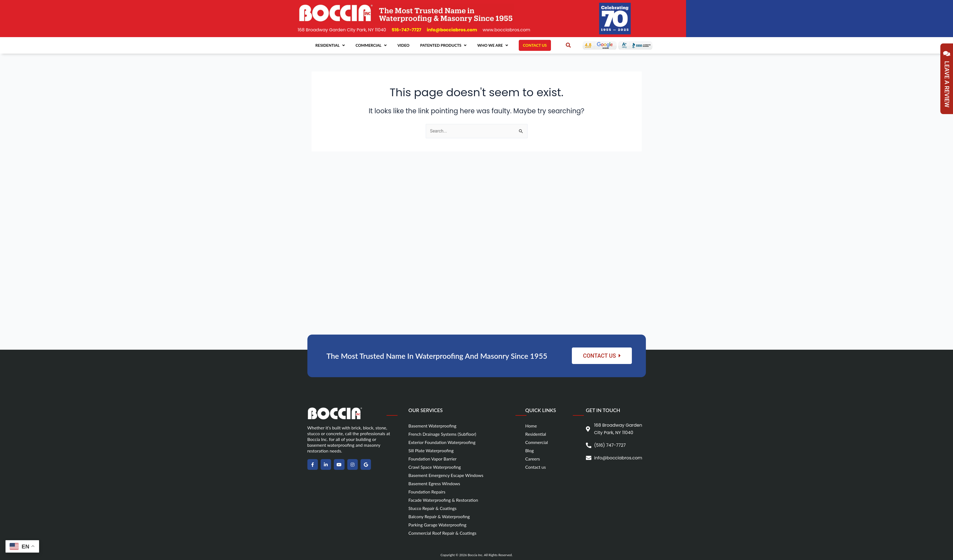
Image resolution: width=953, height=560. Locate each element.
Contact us (535, 467)
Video (403, 45)
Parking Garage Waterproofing (438, 525)
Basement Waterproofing (433, 426)
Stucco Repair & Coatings (433, 508)
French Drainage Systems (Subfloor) (443, 434)
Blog (529, 450)
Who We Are (493, 45)
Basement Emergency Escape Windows (446, 475)
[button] (568, 45)
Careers (533, 459)
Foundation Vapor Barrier (433, 459)
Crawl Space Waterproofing (435, 467)
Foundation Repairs (427, 492)
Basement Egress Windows (434, 483)
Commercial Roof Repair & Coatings (443, 533)
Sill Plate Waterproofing (431, 450)
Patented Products (443, 45)
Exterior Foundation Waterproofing (442, 442)
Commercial (371, 45)
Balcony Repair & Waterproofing (439, 516)
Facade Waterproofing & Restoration (444, 500)
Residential (330, 45)
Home (531, 426)
